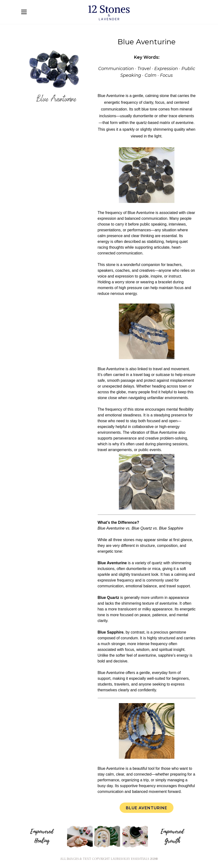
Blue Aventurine (147, 808)
